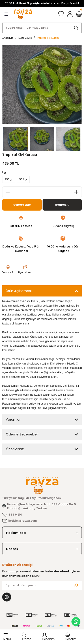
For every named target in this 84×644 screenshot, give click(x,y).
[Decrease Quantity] (6, 192)
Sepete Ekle (22, 205)
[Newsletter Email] (42, 585)
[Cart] (79, 14)
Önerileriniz (15, 449)
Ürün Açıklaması (19, 291)
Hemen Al (62, 205)
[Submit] (76, 585)
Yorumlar (13, 419)
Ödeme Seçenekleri (22, 434)
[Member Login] (70, 14)
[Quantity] (42, 192)
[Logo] (23, 14)
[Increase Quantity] (78, 192)
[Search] (42, 28)
